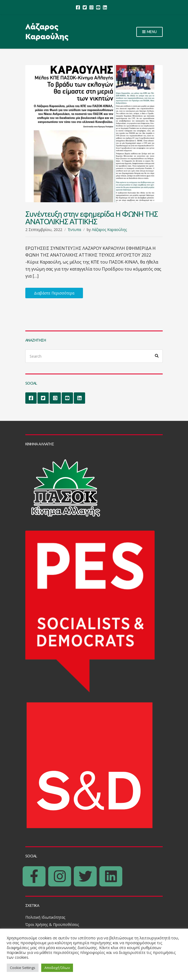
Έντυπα (74, 230)
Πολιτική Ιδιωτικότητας (45, 917)
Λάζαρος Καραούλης (109, 230)
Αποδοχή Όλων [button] (57, 968)
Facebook (78, 7)
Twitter (85, 7)
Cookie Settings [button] (23, 968)
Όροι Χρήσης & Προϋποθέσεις (52, 924)
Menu (149, 32)
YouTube (98, 7)
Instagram (91, 7)
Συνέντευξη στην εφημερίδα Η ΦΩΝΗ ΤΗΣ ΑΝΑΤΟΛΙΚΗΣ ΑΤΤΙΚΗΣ (92, 218)
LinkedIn (105, 7)
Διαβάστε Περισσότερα (54, 293)
